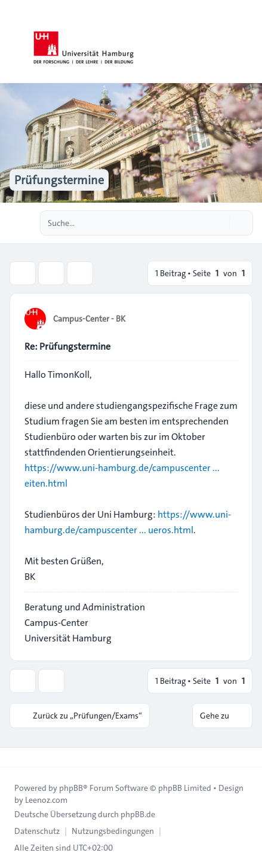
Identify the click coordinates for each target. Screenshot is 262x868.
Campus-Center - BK (89, 319)
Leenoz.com (46, 800)
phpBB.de (138, 814)
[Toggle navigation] (248, 42)
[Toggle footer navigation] (14, 757)
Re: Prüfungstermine (67, 346)
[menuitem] (37, 831)
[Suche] (219, 223)
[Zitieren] (227, 318)
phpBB (71, 788)
